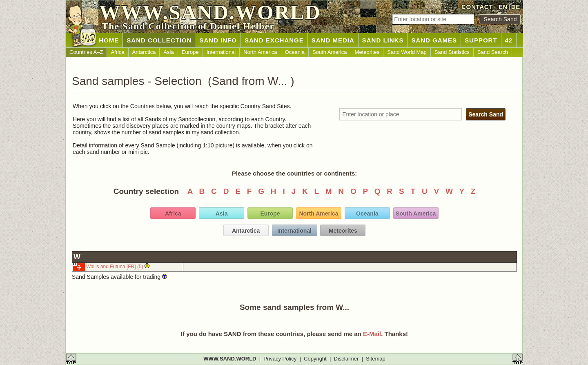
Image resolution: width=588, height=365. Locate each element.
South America (330, 52)
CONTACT (477, 7)
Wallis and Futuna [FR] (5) (115, 267)
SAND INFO (218, 40)
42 (509, 40)
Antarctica (144, 52)
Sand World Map (407, 52)
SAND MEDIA (333, 40)
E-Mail (372, 334)
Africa (117, 52)
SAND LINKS (383, 40)
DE (516, 7)
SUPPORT (481, 40)
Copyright (315, 359)
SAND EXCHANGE (274, 40)
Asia (168, 52)
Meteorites (367, 52)
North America (260, 52)
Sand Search (493, 52)
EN (503, 7)
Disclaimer (346, 359)
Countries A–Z (86, 52)
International (221, 52)
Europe (190, 52)
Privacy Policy (280, 359)
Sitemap (376, 359)
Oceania (295, 52)
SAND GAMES (434, 40)
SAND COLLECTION (159, 40)
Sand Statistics (452, 52)
